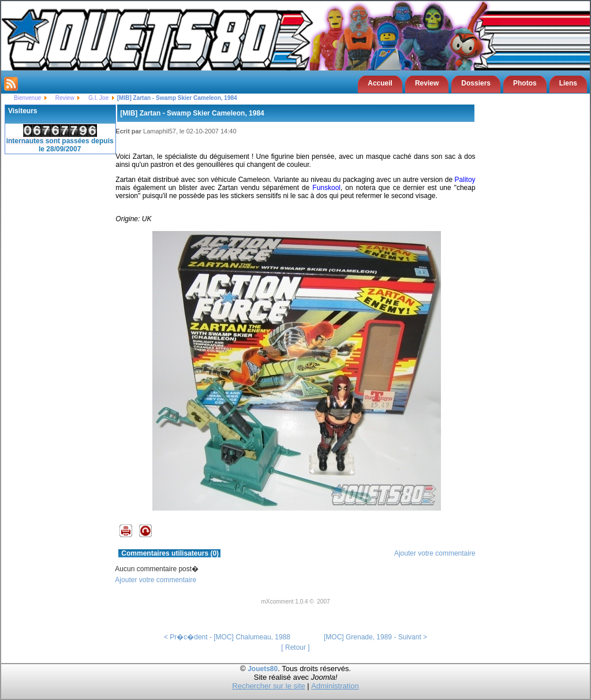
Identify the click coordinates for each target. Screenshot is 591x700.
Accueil (380, 83)
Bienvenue (27, 98)
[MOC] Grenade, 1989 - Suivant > (375, 637)
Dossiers (476, 83)
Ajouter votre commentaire (435, 553)
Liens (568, 83)
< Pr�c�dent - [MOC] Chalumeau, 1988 (227, 637)
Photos (525, 83)
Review (427, 83)
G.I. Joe (98, 98)
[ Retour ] (295, 647)
